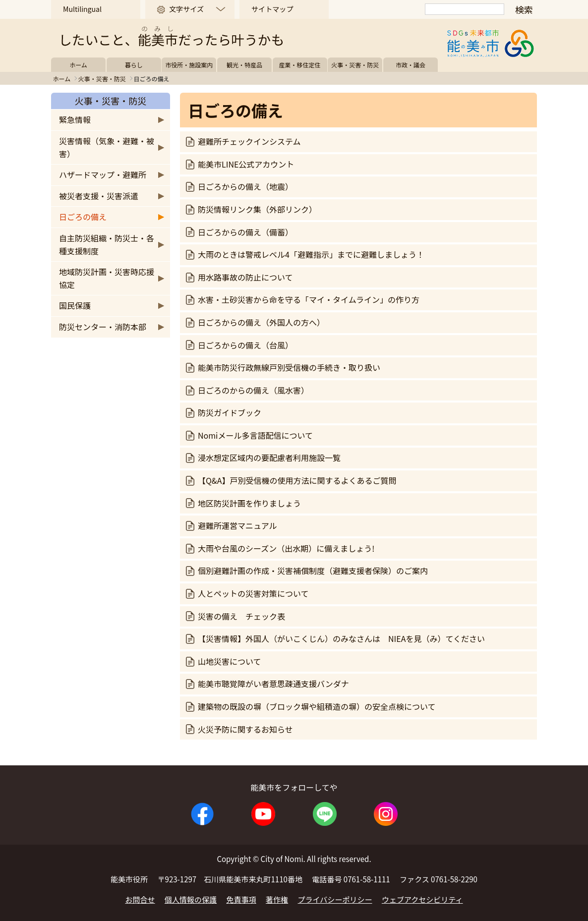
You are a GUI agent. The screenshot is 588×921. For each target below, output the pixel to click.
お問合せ (140, 899)
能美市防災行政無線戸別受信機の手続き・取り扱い (289, 367)
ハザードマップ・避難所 (103, 174)
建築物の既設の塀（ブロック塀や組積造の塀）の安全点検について (317, 706)
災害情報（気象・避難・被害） (107, 147)
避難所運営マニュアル (237, 525)
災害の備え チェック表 (241, 616)
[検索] (465, 9)
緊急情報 (75, 119)
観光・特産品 (244, 65)
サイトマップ (272, 9)
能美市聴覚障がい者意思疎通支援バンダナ (273, 684)
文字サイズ (186, 9)
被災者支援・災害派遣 (99, 196)
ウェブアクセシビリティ (422, 899)
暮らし (134, 65)
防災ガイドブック (230, 412)
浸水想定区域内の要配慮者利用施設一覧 (269, 458)
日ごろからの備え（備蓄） (245, 232)
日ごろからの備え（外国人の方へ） (261, 322)
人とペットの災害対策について (253, 593)
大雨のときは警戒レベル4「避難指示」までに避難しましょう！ (311, 254)
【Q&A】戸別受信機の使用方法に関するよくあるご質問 (297, 480)
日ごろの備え (83, 217)
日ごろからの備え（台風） (245, 345)
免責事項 (241, 899)
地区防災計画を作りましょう (249, 503)
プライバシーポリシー (335, 899)
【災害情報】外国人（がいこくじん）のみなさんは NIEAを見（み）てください (341, 638)
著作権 (277, 899)
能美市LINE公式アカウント (246, 164)
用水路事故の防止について (245, 277)
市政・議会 (411, 65)
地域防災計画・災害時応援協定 (107, 278)
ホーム (78, 65)
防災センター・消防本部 (103, 327)
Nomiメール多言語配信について (255, 435)
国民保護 (75, 305)
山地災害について (230, 661)
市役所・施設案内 (189, 65)
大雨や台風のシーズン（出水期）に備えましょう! (286, 548)
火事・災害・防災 (355, 65)
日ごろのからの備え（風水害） (253, 390)
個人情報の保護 (191, 899)
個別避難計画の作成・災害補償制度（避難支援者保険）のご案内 (313, 571)
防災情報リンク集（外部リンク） (257, 209)
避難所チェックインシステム (249, 141)
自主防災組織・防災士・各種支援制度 (107, 244)
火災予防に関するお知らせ (245, 729)
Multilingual (82, 9)
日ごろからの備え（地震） (245, 186)
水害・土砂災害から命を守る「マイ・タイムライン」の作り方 (309, 299)
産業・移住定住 (300, 65)
